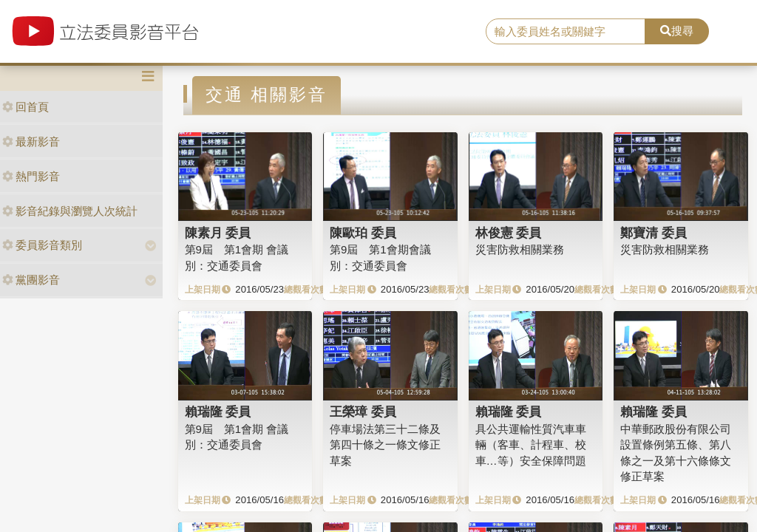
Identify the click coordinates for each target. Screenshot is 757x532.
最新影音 (31, 141)
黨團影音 (31, 280)
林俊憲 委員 (509, 233)
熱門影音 (31, 176)
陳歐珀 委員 (363, 233)
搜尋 (677, 31)
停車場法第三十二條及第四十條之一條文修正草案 (385, 445)
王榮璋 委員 (363, 412)
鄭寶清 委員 (654, 233)
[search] (566, 32)
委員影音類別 (42, 245)
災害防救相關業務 (520, 249)
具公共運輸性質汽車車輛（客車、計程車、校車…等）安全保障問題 (531, 445)
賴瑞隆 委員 (218, 412)
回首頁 (26, 107)
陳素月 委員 (218, 233)
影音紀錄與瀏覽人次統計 (70, 211)
